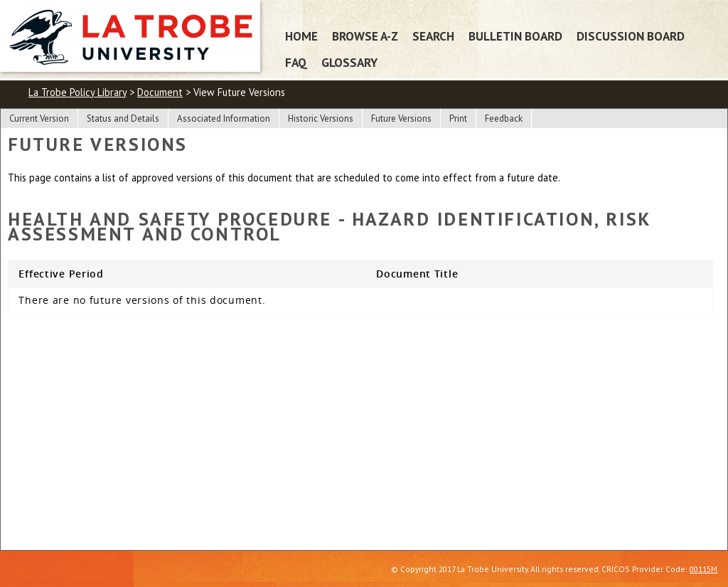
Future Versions (401, 118)
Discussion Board (631, 36)
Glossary (349, 62)
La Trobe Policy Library (77, 92)
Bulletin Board (515, 36)
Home (301, 36)
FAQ (296, 62)
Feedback (504, 118)
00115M (703, 569)
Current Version (39, 118)
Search (433, 36)
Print (458, 118)
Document (160, 92)
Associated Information (224, 118)
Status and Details (123, 118)
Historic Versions (321, 118)
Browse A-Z (365, 36)
